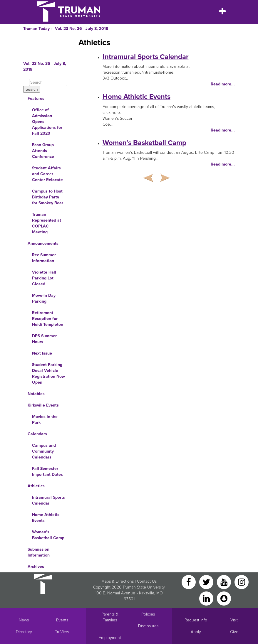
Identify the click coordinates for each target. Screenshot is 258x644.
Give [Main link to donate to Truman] (234, 632)
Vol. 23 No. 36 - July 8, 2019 (82, 29)
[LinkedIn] (207, 598)
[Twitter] (207, 582)
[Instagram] (242, 582)
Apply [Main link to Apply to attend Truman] (196, 632)
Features (36, 98)
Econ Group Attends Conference (43, 151)
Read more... (223, 84)
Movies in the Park (45, 420)
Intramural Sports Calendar (48, 500)
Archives (36, 567)
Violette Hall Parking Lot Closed (44, 278)
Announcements (43, 243)
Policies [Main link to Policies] (148, 614)
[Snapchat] (224, 598)
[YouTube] (225, 582)
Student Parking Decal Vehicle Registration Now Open (48, 374)
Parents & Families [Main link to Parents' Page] (110, 617)
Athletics (36, 486)
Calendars (37, 434)
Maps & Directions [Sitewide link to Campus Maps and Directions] (118, 581)
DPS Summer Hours (44, 339)
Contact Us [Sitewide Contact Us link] (147, 581)
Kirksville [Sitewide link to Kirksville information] (147, 593)
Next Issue (42, 353)
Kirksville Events (43, 405)
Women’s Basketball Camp (48, 535)
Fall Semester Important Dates (47, 472)
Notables (36, 394)
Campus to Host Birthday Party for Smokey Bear (48, 197)
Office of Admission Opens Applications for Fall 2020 (47, 122)
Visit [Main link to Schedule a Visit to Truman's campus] (234, 620)
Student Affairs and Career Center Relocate (47, 174)
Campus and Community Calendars (44, 451)
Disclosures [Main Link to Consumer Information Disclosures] (148, 626)
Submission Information (39, 552)
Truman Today (36, 29)
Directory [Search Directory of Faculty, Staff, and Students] (24, 632)
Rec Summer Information (44, 258)
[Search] (48, 82)
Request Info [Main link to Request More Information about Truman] (196, 620)
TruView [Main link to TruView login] (62, 632)
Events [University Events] (62, 620)
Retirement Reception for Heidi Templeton (48, 319)
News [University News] (24, 620)
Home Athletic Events (46, 518)
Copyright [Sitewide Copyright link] (102, 587)
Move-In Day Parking (44, 298)
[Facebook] (189, 582)
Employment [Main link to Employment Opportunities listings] (110, 638)
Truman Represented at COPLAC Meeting (47, 223)
